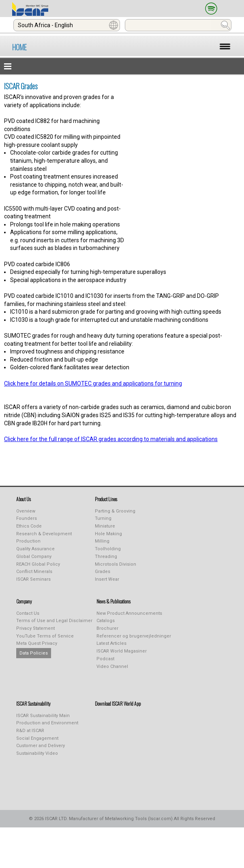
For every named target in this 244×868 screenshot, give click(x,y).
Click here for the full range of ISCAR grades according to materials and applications (111, 439)
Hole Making (108, 534)
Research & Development (44, 534)
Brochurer (107, 628)
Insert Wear (107, 579)
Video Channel (112, 667)
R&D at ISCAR (30, 731)
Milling (102, 541)
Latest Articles (111, 643)
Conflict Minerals (34, 572)
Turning (103, 518)
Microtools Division (116, 564)
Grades (103, 572)
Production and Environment (47, 723)
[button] (122, 66)
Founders (27, 518)
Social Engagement (37, 738)
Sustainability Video (37, 753)
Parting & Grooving (115, 511)
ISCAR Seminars (33, 579)
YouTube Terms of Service (45, 636)
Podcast (105, 659)
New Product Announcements (129, 613)
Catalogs (106, 621)
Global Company (34, 557)
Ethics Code (29, 526)
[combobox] (67, 25)
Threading (106, 557)
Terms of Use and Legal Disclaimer (54, 621)
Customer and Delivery (41, 746)
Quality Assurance (35, 549)
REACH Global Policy (38, 564)
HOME (19, 47)
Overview (26, 511)
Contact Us (28, 613)
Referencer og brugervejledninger (134, 636)
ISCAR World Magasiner (122, 651)
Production (28, 541)
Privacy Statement (35, 628)
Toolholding (108, 549)
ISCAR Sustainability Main (43, 716)
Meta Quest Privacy (37, 643)
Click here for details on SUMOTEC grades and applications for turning (93, 383)
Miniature (105, 526)
